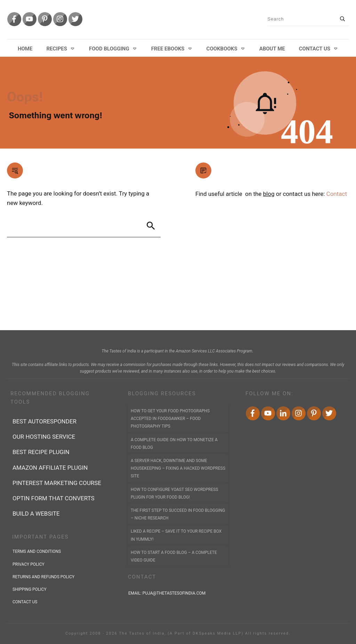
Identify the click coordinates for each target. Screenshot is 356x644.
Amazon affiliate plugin (50, 468)
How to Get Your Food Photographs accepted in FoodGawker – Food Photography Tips (170, 419)
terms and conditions (37, 551)
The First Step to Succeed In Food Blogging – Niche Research (178, 514)
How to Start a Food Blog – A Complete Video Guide (174, 556)
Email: (167, 593)
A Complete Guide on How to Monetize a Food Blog (174, 444)
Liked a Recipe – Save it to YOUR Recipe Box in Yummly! (176, 535)
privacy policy (29, 564)
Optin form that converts (54, 498)
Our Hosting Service (44, 437)
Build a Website (36, 514)
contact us (25, 602)
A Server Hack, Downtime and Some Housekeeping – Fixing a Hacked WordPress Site (178, 468)
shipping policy (30, 589)
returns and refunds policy (43, 577)
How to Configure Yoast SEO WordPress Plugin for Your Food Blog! (175, 493)
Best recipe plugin (41, 452)
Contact (337, 194)
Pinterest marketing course (57, 483)
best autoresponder (44, 421)
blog (269, 194)
